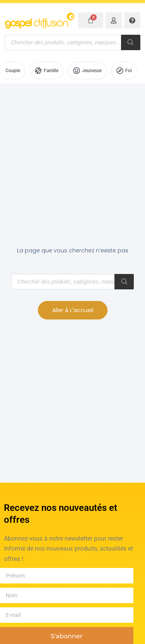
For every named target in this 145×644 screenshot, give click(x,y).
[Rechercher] (131, 42)
